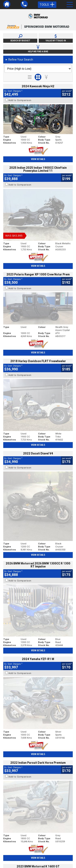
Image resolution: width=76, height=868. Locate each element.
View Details (38, 159)
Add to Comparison (20, 100)
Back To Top (38, 765)
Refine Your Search (19, 60)
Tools (47, 5)
